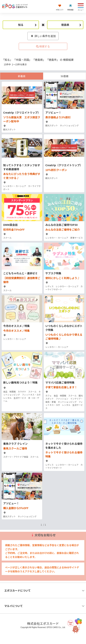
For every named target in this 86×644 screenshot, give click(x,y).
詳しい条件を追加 (43, 36)
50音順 (64, 76)
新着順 (22, 76)
